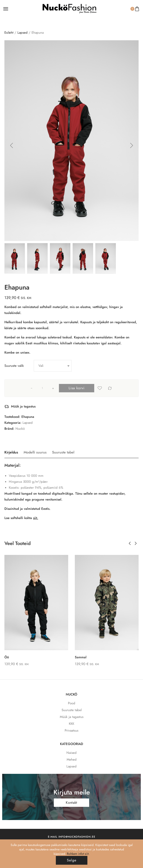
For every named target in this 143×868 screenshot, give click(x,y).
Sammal (81, 657)
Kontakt (71, 803)
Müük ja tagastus (23, 406)
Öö (7, 657)
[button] (11, 145)
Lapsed (23, 33)
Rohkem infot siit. (78, 854)
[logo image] (70, 8)
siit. (36, 518)
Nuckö (20, 429)
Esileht (9, 33)
